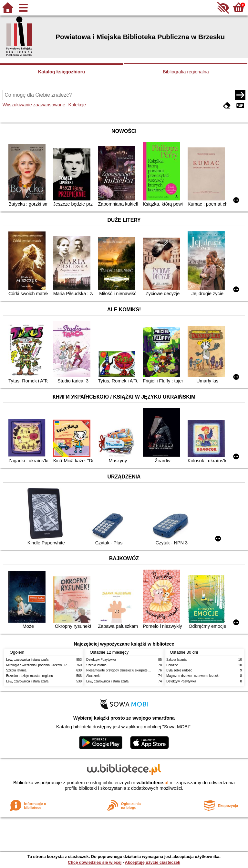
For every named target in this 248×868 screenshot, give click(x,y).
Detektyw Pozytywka (101, 660)
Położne (172, 665)
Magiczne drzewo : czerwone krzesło (193, 676)
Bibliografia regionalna (186, 72)
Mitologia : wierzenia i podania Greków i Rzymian (42, 665)
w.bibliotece (153, 783)
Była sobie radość (179, 670)
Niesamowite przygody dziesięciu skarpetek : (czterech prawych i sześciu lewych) (145, 670)
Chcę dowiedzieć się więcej (95, 862)
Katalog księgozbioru (62, 72)
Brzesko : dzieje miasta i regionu (30, 676)
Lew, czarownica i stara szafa (27, 660)
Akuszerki (93, 676)
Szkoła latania (16, 670)
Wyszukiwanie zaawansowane (34, 105)
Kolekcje (77, 105)
